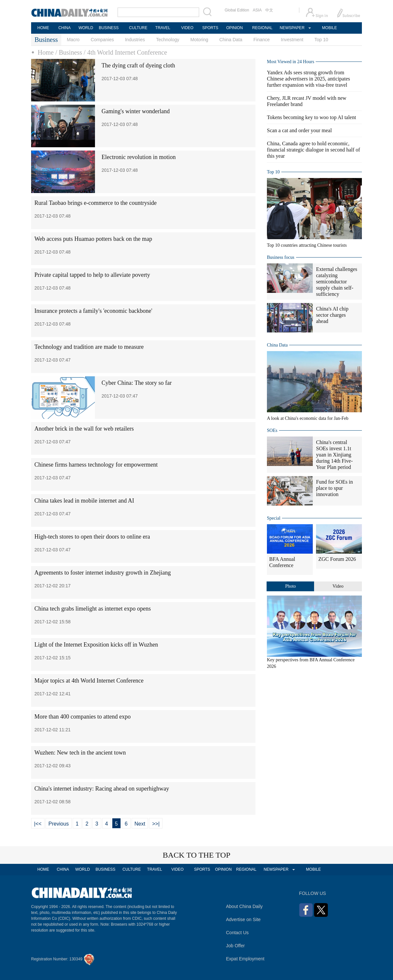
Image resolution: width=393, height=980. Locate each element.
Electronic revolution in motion (139, 157)
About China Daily (244, 906)
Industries (135, 40)
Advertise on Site (243, 919)
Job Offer (235, 946)
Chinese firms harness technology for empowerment (96, 465)
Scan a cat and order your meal (299, 130)
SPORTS (210, 28)
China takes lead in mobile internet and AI (84, 501)
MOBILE (329, 28)
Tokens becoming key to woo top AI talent (311, 117)
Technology (168, 40)
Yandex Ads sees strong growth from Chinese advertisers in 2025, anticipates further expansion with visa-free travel (309, 79)
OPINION (235, 28)
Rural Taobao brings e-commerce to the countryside (95, 203)
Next (140, 824)
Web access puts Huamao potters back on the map (93, 239)
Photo (291, 586)
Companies (102, 40)
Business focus (281, 257)
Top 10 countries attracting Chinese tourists (307, 245)
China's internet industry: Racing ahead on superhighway (102, 789)
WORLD (86, 28)
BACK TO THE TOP (197, 855)
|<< (38, 824)
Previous (59, 824)
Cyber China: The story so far (137, 383)
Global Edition (237, 10)
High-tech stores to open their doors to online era (92, 537)
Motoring (199, 40)
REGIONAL (262, 28)
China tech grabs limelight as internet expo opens (93, 609)
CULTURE (138, 28)
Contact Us (237, 933)
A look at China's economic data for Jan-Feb (308, 418)
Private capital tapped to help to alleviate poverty (92, 275)
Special (274, 518)
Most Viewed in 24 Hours (290, 62)
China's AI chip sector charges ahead (332, 315)
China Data (231, 40)
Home (46, 52)
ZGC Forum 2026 (337, 559)
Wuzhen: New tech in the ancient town (80, 753)
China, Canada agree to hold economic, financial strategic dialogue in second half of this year (313, 150)
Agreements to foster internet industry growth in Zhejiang (103, 573)
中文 (269, 10)
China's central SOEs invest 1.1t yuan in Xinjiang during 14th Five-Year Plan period (334, 455)
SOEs (272, 430)
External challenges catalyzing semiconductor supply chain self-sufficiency (337, 282)
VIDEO (187, 28)
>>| (156, 824)
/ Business (69, 52)
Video (338, 586)
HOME (43, 28)
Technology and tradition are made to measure (89, 347)
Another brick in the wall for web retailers (84, 429)
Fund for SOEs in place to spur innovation (334, 488)
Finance (262, 40)
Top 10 (321, 40)
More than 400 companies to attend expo (83, 717)
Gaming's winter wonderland (136, 111)
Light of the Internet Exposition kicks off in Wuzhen (96, 645)
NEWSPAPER (292, 28)
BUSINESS (109, 28)
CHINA (64, 28)
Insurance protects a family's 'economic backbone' (93, 311)
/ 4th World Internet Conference (126, 52)
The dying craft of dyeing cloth (138, 65)
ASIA (257, 10)
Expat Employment (245, 959)
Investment (292, 40)
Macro (73, 40)
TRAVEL (163, 28)
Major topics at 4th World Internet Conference (89, 681)
